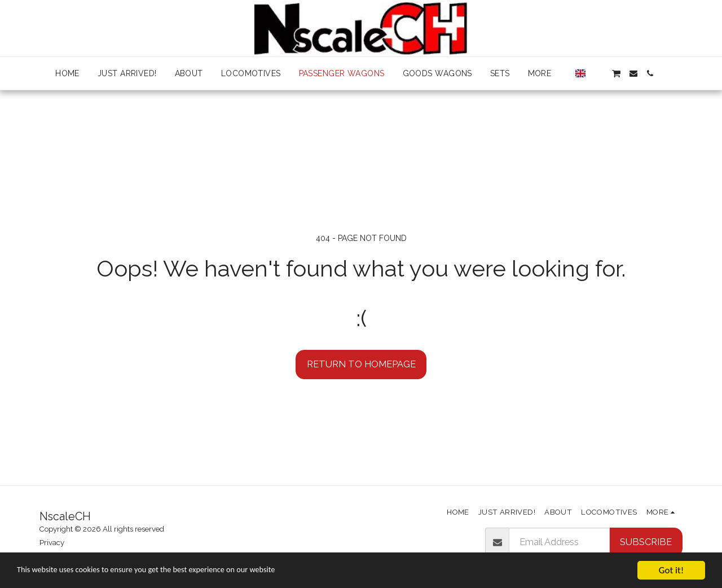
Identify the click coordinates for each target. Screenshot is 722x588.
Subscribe (646, 542)
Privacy (52, 543)
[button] (598, 73)
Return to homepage (361, 364)
